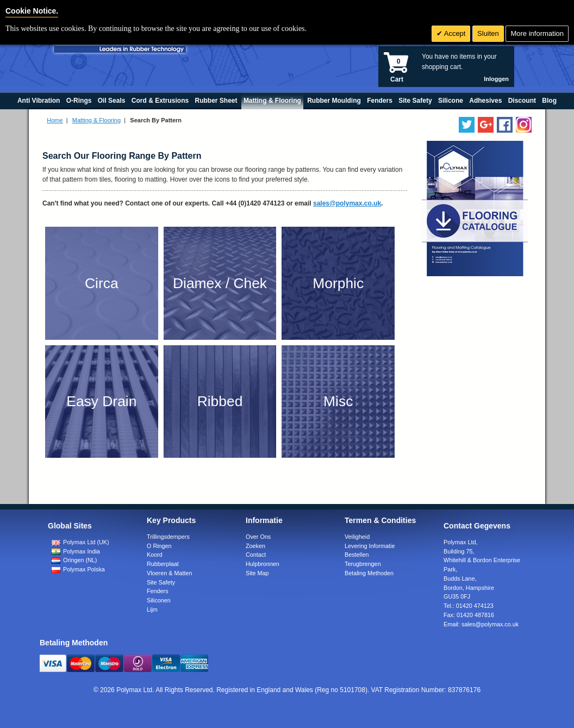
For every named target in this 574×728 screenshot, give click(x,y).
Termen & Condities (380, 520)
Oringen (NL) (74, 560)
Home (55, 120)
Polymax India (76, 551)
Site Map (257, 573)
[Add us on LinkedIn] (486, 125)
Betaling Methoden (369, 573)
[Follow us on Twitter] (467, 125)
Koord (155, 555)
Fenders (158, 591)
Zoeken (255, 546)
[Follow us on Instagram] (524, 125)
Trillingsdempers (168, 537)
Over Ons (258, 537)
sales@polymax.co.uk (347, 203)
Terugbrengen (363, 564)
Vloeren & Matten (169, 573)
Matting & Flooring (96, 120)
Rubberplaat (163, 564)
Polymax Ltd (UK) (80, 542)
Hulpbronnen (263, 564)
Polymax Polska (78, 569)
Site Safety (161, 582)
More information (537, 33)
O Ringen (159, 546)
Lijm (152, 609)
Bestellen (357, 555)
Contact (256, 555)
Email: (481, 624)
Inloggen (496, 79)
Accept (454, 33)
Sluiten (488, 33)
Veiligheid (357, 537)
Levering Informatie (370, 546)
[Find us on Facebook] (505, 125)
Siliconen (159, 600)
